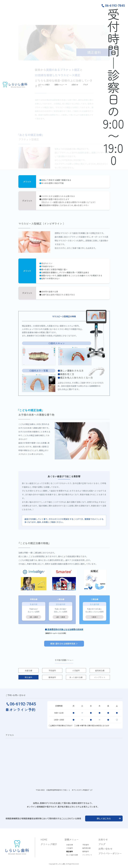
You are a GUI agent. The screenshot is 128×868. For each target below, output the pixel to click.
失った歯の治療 (72, 855)
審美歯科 (86, 851)
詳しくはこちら (104, 818)
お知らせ (75, 85)
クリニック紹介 (44, 85)
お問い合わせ (105, 849)
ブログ (85, 85)
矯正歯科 (70, 851)
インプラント (87, 855)
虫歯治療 (70, 845)
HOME (44, 839)
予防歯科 (86, 845)
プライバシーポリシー (110, 853)
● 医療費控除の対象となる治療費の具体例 (64, 629)
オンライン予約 (22, 709)
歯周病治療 (86, 848)
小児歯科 (70, 848)
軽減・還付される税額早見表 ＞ (64, 644)
